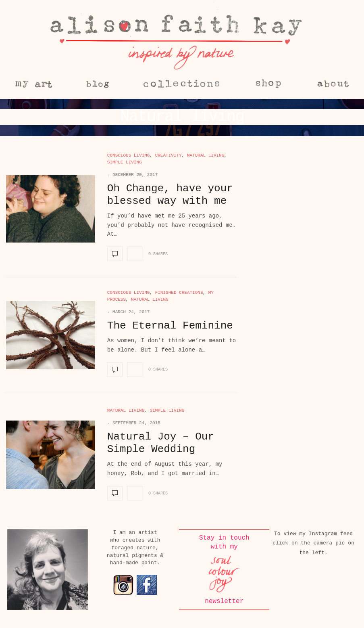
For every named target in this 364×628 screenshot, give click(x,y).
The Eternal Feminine (170, 326)
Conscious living (129, 155)
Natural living (206, 155)
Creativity (168, 155)
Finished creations (179, 293)
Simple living (125, 162)
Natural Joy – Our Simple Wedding (161, 443)
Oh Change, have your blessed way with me (170, 195)
